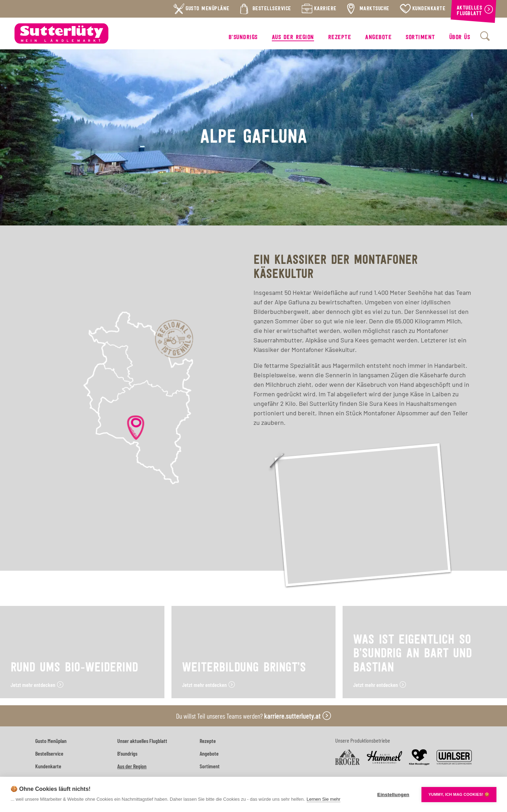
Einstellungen (393, 795)
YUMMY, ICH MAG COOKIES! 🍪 (459, 794)
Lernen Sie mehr (324, 799)
